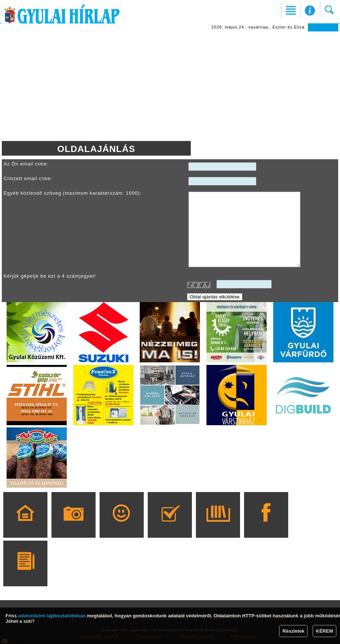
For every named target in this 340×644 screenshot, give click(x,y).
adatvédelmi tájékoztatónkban (52, 616)
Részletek (293, 631)
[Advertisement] (170, 86)
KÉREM (324, 631)
